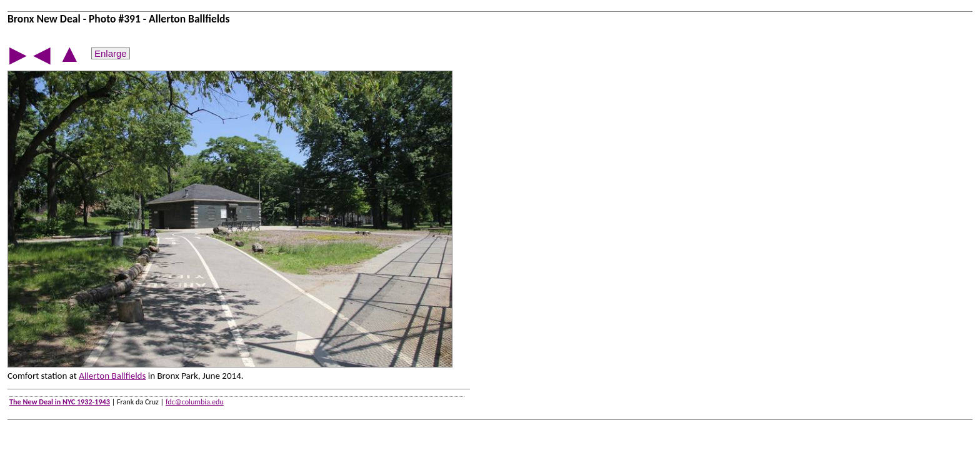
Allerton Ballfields (112, 376)
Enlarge (111, 53)
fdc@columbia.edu (195, 402)
